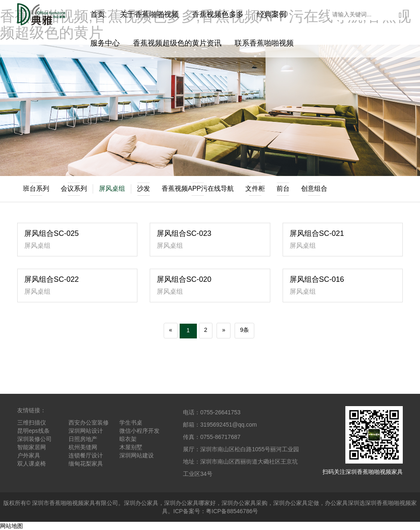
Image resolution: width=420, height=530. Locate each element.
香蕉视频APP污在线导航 (198, 189)
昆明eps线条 (33, 431)
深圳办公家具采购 (244, 503)
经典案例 (272, 14)
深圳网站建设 (137, 455)
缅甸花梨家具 (86, 464)
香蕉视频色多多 (218, 14)
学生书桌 (131, 423)
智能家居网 (32, 447)
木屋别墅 (131, 447)
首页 (98, 14)
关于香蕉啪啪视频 (149, 14)
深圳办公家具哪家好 (190, 503)
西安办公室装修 (89, 423)
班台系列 (36, 189)
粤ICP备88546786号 (232, 511)
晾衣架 (128, 439)
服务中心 (105, 43)
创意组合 (314, 189)
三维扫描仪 (32, 423)
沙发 (144, 189)
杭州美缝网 (83, 447)
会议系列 (74, 189)
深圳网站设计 (86, 431)
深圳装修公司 (34, 439)
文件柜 (255, 189)
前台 (283, 189)
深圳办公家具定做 (296, 503)
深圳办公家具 (141, 503)
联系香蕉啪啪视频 (264, 43)
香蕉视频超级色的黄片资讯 (177, 43)
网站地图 (11, 526)
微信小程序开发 (139, 431)
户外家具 (29, 455)
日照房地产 (83, 439)
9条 (244, 330)
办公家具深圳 (342, 503)
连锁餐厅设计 (86, 455)
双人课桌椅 (32, 464)
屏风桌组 (112, 188)
